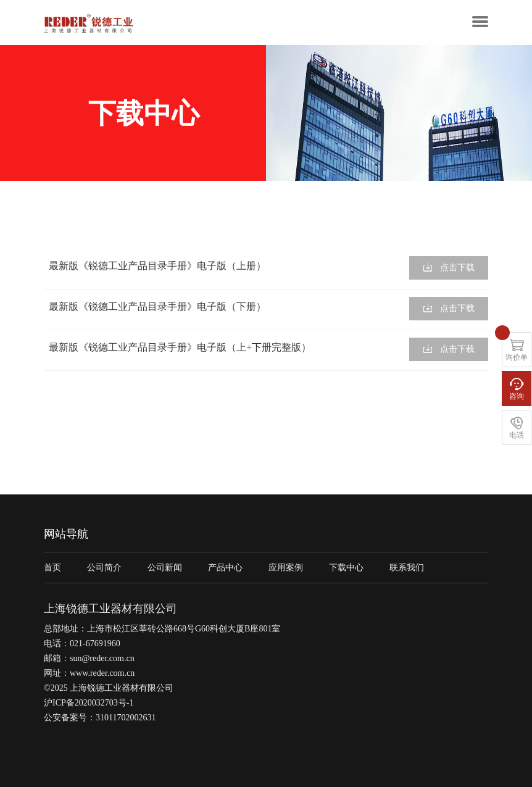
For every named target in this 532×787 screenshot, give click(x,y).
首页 (52, 568)
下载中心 (346, 568)
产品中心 (225, 568)
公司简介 (104, 568)
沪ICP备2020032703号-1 (89, 703)
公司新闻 (165, 568)
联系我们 (407, 568)
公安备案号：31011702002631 (100, 718)
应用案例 (286, 568)
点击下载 (449, 268)
